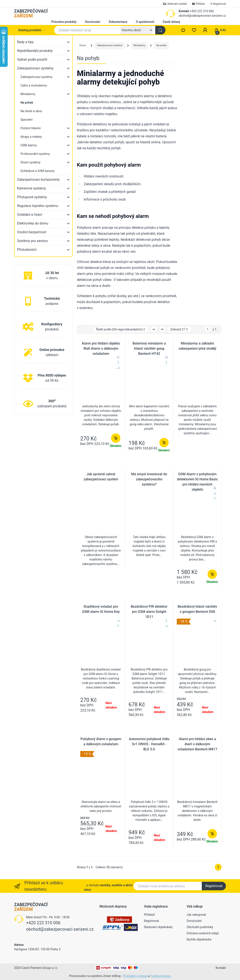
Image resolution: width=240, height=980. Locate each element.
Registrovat (214, 886)
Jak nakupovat (196, 915)
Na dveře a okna (31, 111)
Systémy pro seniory (32, 241)
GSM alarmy (29, 145)
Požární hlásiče (31, 128)
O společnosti (145, 22)
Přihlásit (149, 915)
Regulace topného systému (38, 206)
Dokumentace (118, 22)
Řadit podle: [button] (121, 329)
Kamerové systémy (31, 188)
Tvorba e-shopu (161, 976)
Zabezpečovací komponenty (38, 180)
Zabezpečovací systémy (35, 68)
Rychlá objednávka (199, 939)
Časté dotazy (171, 22)
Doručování (93, 22)
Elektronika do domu (33, 223)
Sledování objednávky (158, 927)
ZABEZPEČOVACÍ (31, 13)
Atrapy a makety (31, 137)
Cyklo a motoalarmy (34, 85)
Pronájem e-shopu (135, 976)
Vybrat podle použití (32, 59)
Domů (83, 45)
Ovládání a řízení (30, 215)
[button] (205, 30)
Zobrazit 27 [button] (179, 329)
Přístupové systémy (32, 197)
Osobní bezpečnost (32, 232)
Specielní (26, 120)
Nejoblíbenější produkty (35, 51)
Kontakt (184, 11)
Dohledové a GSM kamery (38, 171)
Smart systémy (30, 162)
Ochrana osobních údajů (203, 933)
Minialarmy (28, 94)
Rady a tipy (25, 42)
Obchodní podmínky (200, 927)
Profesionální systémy (35, 154)
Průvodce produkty (64, 22)
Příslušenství (27, 250)
